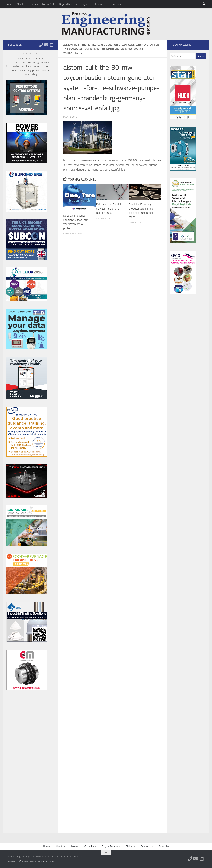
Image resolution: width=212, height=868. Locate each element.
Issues (34, 4)
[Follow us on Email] (46, 45)
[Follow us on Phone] (41, 45)
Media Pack (48, 4)
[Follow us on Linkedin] (52, 45)
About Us (22, 4)
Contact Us (101, 4)
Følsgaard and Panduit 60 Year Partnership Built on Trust (109, 209)
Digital (85, 4)
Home (9, 4)
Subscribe (117, 4)
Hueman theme (47, 861)
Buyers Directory (68, 4)
